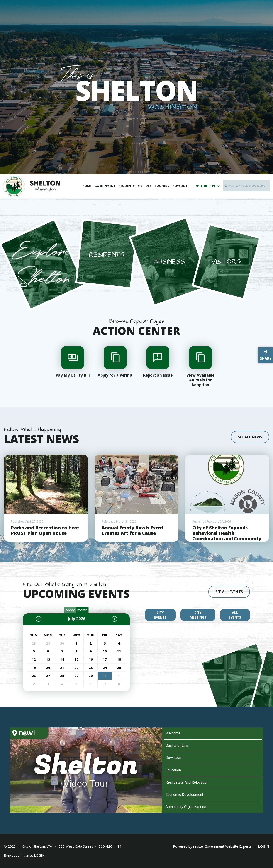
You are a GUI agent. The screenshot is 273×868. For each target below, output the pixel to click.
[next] (111, 619)
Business (162, 186)
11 (119, 651)
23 (91, 667)
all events (235, 615)
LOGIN (39, 855)
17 (105, 659)
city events (160, 615)
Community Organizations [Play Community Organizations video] (186, 807)
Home (87, 186)
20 (48, 667)
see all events (229, 592)
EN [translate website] (214, 186)
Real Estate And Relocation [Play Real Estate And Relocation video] (187, 782)
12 (34, 659)
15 (76, 659)
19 (34, 667)
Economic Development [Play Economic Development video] (184, 795)
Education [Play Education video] (173, 770)
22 (76, 667)
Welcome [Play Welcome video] (173, 733)
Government (105, 186)
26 (34, 676)
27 (48, 676)
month (82, 610)
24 (105, 667)
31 (105, 676)
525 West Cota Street (76, 846)
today (70, 610)
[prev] (42, 619)
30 (62, 643)
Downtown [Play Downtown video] (174, 758)
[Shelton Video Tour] (86, 770)
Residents (127, 186)
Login (264, 846)
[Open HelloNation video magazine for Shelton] (45, 739)
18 (119, 659)
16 (91, 659)
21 (62, 667)
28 (34, 643)
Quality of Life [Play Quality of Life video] (177, 745)
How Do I (180, 186)
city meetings (198, 615)
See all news (250, 437)
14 (62, 659)
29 (48, 643)
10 (105, 651)
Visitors (145, 186)
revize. (198, 846)
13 (48, 659)
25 (119, 667)
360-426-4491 (110, 846)
